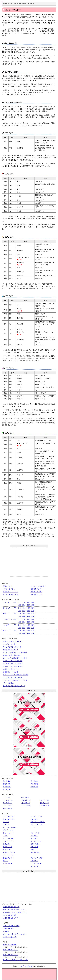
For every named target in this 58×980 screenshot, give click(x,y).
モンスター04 (8, 803)
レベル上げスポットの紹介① (13, 661)
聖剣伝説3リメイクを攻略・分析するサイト (19, 3)
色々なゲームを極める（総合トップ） (16, 960)
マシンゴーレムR (36, 816)
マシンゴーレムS (36, 825)
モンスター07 (8, 806)
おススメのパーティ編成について (14, 910)
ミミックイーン (8, 864)
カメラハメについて (10, 937)
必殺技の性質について (11, 669)
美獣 (32, 850)
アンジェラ (7, 608)
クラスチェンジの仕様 (38, 586)
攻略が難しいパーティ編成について (15, 912)
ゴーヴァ (6, 825)
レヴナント (34, 861)
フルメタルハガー (9, 816)
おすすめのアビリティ (11, 650)
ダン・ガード (35, 833)
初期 (15, 602)
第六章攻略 (34, 787)
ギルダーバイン (8, 830)
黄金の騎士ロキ (8, 858)
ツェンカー (34, 819)
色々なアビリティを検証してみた (14, 686)
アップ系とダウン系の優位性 (13, 678)
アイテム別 (7, 797)
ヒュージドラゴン (9, 852)
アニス (5, 866)
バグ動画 (6, 931)
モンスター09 (44, 806)
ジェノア (6, 822)
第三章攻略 (7, 784)
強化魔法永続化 (8, 929)
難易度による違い (37, 592)
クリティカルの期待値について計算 (15, 680)
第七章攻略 (7, 790)
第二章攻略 (34, 781)
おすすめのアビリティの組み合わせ (15, 653)
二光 (19, 602)
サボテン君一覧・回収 (11, 595)
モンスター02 (26, 800)
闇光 (24, 605)
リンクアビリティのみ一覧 (12, 647)
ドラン (5, 836)
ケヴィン (6, 614)
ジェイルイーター (9, 819)
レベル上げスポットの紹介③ (13, 666)
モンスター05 (26, 803)
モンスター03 (44, 800)
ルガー (33, 827)
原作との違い (8, 586)
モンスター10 (8, 808)
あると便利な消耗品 (10, 915)
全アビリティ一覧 (9, 644)
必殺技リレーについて (11, 672)
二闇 (19, 605)
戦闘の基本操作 (36, 589)
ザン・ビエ (34, 839)
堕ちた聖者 (34, 847)
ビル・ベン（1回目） (38, 822)
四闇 (33, 605)
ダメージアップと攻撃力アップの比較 (16, 675)
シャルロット (8, 619)
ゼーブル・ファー (37, 841)
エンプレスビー (36, 864)
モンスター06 (44, 803)
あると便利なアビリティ (11, 918)
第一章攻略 (7, 781)
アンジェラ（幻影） (37, 858)
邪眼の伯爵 (7, 850)
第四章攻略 (34, 784)
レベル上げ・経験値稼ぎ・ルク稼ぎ (15, 658)
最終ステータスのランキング (13, 641)
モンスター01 (8, 800)
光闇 (28, 602)
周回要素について (37, 595)
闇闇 (28, 605)
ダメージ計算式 (8, 683)
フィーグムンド (8, 833)
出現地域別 (25, 797)
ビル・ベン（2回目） (10, 827)
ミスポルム (34, 836)
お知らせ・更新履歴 (10, 945)
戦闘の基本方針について (11, 907)
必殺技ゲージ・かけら (11, 592)
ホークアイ (7, 625)
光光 (24, 602)
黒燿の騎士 (7, 844)
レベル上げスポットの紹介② (13, 664)
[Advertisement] (29, 562)
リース (5, 631)
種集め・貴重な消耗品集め (12, 655)
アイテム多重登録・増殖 (11, 926)
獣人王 (5, 861)
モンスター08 (26, 806)
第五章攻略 (7, 787)
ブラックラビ (35, 866)
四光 (33, 602)
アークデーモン (8, 855)
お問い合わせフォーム (11, 950)
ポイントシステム (9, 589)
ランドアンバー (8, 841)
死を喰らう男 (8, 847)
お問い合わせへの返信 (11, 955)
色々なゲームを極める (25, 966)
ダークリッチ (35, 852)
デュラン (6, 602)
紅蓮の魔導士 (35, 844)
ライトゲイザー (8, 839)
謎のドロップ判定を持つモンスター (15, 934)
